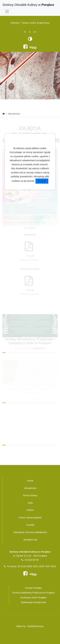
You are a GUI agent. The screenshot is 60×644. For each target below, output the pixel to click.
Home (30, 481)
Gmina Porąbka (33, 588)
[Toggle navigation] (7, 11)
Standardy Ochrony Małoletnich (30, 532)
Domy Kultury (30, 495)
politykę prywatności (22, 176)
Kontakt (30, 525)
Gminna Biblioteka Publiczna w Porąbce (33, 593)
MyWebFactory (36, 626)
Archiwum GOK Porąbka (33, 598)
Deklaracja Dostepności (33, 602)
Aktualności (39, 348)
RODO (30, 510)
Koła (30, 503)
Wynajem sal (30, 540)
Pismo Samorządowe (30, 517)
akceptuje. (42, 181)
